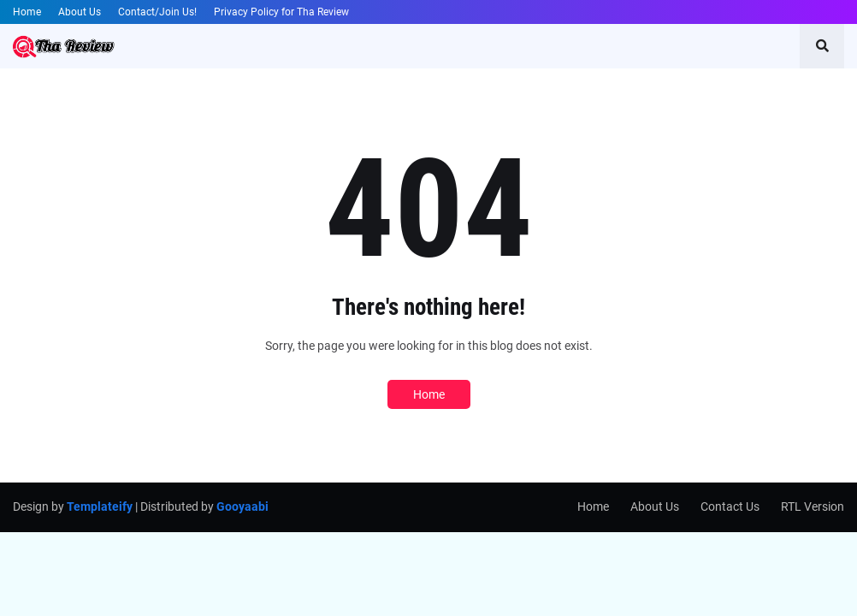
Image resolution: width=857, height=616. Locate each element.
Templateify (100, 506)
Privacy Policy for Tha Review (281, 12)
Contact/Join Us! (157, 12)
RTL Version (813, 506)
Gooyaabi (242, 506)
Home (27, 12)
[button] (822, 46)
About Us (80, 12)
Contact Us (730, 506)
